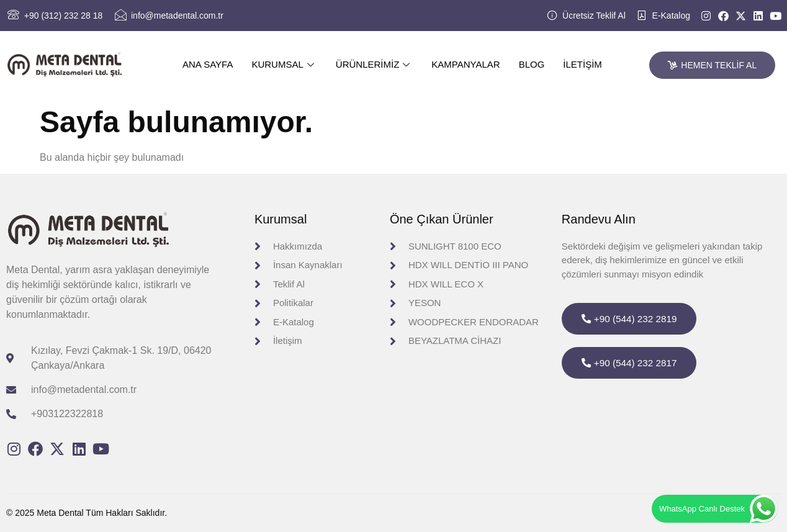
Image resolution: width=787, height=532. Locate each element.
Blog (532, 64)
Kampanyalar (465, 64)
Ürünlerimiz (375, 64)
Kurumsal (284, 64)
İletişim (582, 64)
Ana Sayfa (208, 64)
